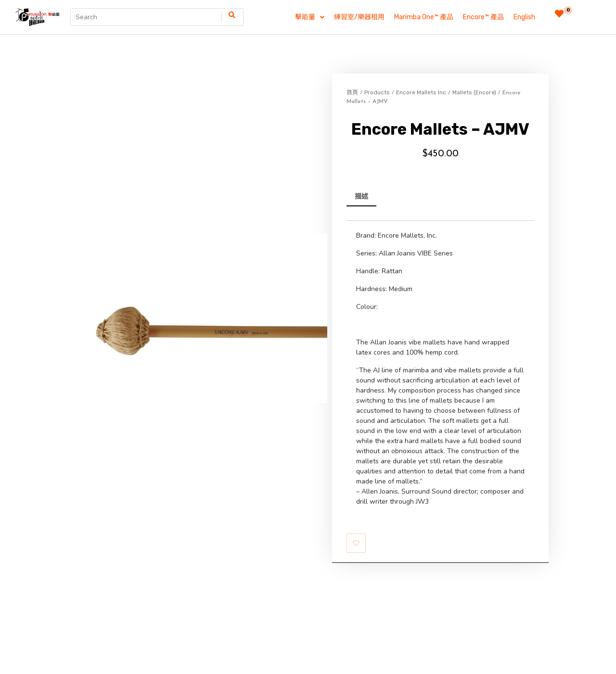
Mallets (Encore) (474, 92)
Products (377, 92)
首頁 (352, 92)
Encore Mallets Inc (421, 92)
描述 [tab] (361, 197)
